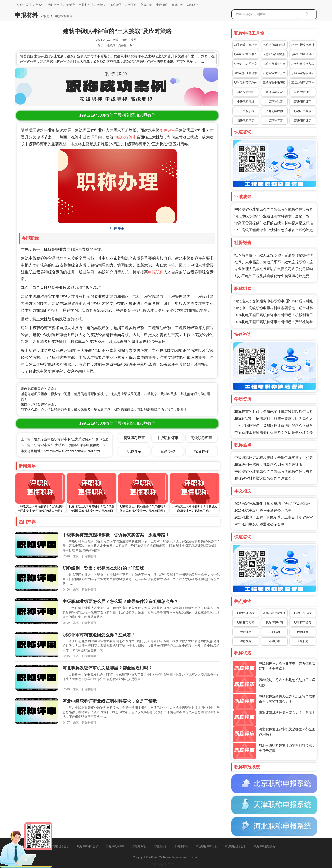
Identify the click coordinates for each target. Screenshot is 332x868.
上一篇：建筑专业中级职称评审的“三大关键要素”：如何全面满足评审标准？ (77, 439)
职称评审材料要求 (88, 846)
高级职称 (177, 5)
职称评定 (134, 451)
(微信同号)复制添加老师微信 (117, 115)
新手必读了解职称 (246, 45)
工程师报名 (160, 846)
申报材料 (85, 5)
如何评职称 (181, 846)
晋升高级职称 (274, 111)
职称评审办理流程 (274, 54)
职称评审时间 (274, 623)
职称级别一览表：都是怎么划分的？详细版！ (270, 465)
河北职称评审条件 (274, 613)
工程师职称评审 (115, 846)
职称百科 (131, 5)
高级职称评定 (303, 121)
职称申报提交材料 (303, 45)
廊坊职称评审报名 (206, 846)
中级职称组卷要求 (59, 846)
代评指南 (54, 5)
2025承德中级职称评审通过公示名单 (263, 510)
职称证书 (246, 632)
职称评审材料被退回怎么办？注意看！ (265, 478)
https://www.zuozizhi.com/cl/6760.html (72, 451)
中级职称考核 (246, 102)
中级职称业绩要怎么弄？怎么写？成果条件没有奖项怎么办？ (120, 602)
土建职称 (303, 641)
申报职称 (156, 272)
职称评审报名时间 (274, 64)
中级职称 (162, 5)
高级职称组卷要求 (235, 846)
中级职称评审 (125, 137)
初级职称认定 (274, 92)
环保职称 (274, 641)
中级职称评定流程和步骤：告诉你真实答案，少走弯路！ (116, 535)
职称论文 (100, 5)
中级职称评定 (274, 121)
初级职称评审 (303, 92)
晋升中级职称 (246, 111)
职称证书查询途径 (303, 54)
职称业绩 (303, 632)
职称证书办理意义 (246, 64)
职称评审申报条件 (246, 54)
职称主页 (23, 5)
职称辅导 (69, 5)
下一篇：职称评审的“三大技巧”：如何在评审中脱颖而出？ (63, 445)
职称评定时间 (246, 623)
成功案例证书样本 (246, 73)
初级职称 (146, 5)
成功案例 (193, 5)
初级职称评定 (246, 121)
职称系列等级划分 (246, 83)
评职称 (45, 16)
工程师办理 (139, 846)
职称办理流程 (246, 613)
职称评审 (167, 130)
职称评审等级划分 (303, 73)
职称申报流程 (303, 613)
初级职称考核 (246, 92)
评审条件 (38, 5)
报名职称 (201, 451)
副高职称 (168, 451)
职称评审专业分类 (274, 73)
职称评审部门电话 (274, 45)
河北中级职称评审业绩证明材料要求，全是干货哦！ (112, 701)
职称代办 (246, 641)
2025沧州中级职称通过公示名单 (259, 524)
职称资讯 (116, 5)
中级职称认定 (274, 102)
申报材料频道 (63, 16)
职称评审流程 (303, 623)
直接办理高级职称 (303, 83)
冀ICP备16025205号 (166, 864)
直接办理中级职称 (274, 83)
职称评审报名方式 (303, 64)
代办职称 (274, 632)
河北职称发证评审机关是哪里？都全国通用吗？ (107, 668)
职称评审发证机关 (264, 846)
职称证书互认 (303, 111)
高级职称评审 (303, 102)
